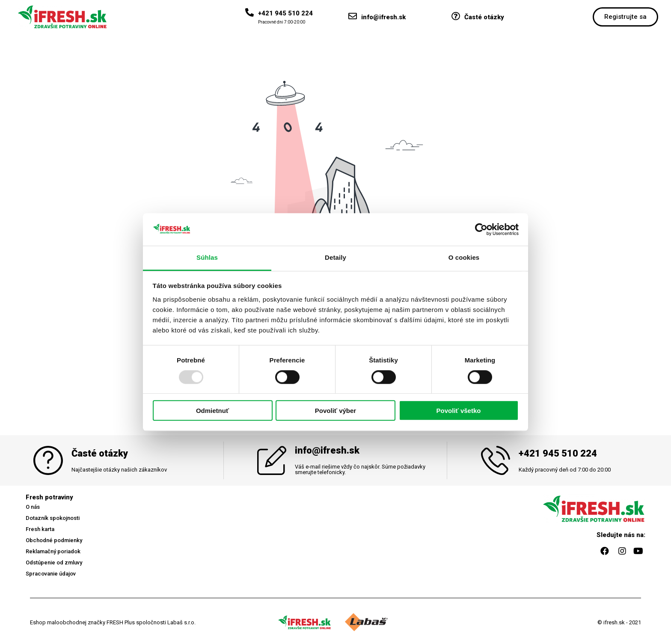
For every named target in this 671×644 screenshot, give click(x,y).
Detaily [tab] (335, 258)
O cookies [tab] (464, 258)
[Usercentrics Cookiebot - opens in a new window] (481, 229)
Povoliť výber (335, 411)
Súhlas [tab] (207, 258)
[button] (625, 17)
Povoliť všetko (459, 411)
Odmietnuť (212, 411)
